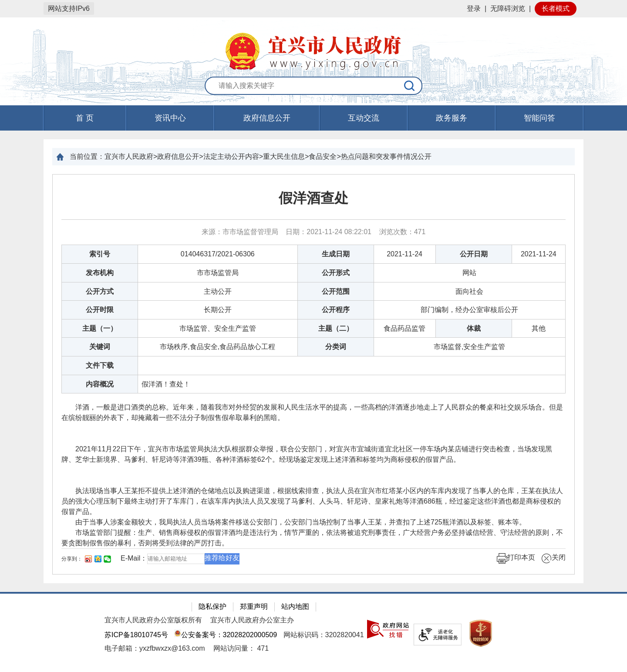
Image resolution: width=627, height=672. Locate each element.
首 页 (85, 118)
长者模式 (556, 8)
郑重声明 (254, 606)
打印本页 (516, 558)
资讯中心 (170, 118)
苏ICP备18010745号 (136, 635)
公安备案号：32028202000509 (226, 635)
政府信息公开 (267, 118)
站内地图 (295, 606)
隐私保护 (212, 606)
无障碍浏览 (508, 8)
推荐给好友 (222, 558)
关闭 (553, 558)
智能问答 (539, 118)
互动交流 (364, 118)
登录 (474, 8)
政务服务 (452, 118)
